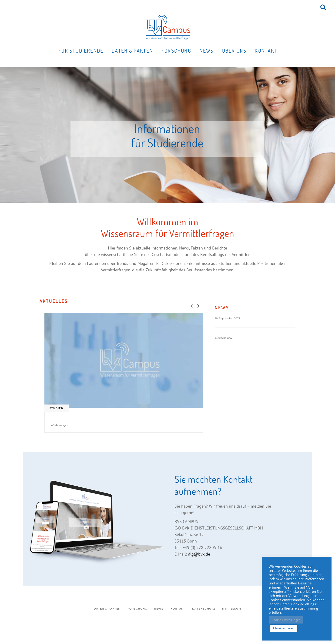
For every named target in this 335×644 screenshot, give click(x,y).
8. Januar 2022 (224, 338)
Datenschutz (204, 609)
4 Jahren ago (59, 425)
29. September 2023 (227, 318)
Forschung (137, 609)
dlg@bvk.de (199, 554)
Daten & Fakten (107, 609)
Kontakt (178, 609)
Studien (57, 408)
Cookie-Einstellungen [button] (286, 620)
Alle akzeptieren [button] (284, 628)
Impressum (232, 609)
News (159, 609)
